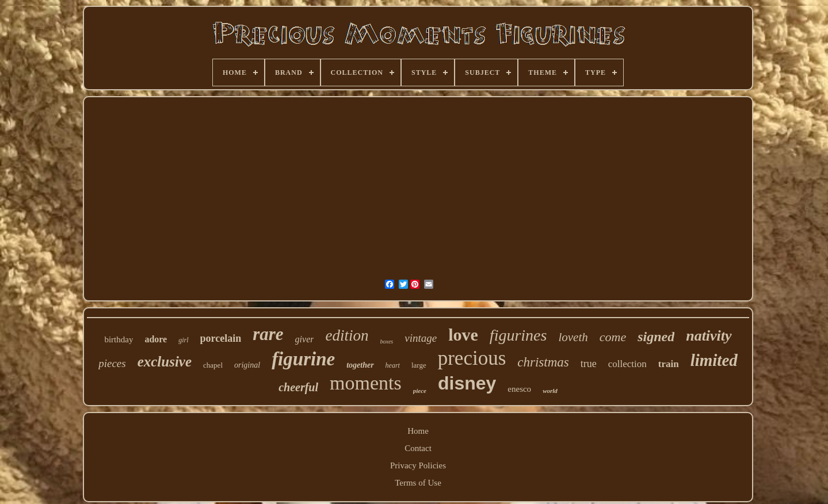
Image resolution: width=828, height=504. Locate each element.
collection (627, 364)
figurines (518, 335)
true (589, 364)
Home (418, 431)
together (360, 365)
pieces (112, 363)
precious (472, 358)
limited (714, 360)
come (613, 337)
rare (268, 334)
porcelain (221, 338)
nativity (709, 336)
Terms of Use (418, 483)
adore (156, 339)
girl (183, 340)
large (419, 365)
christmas (543, 362)
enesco (519, 389)
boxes (386, 341)
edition (347, 335)
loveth (573, 337)
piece (420, 391)
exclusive (165, 362)
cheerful (298, 387)
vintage (421, 338)
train (669, 364)
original (247, 365)
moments (366, 383)
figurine (303, 359)
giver (305, 339)
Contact (418, 448)
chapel (213, 365)
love (463, 335)
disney (467, 383)
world (550, 391)
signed (656, 337)
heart (393, 365)
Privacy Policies (418, 465)
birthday (119, 339)
